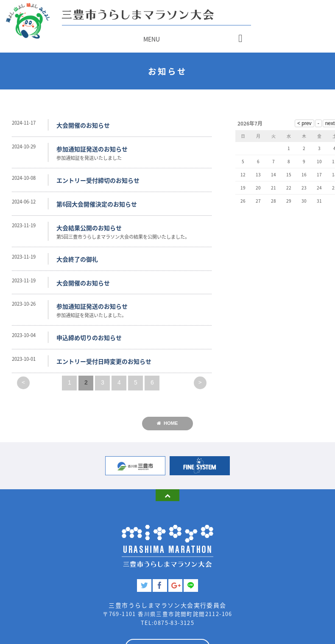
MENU (152, 39)
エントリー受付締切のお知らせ (98, 180)
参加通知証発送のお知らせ (92, 149)
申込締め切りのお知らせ (89, 337)
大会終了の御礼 (77, 259)
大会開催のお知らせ (83, 125)
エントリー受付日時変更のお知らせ (104, 361)
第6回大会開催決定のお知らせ (97, 204)
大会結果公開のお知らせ (89, 228)
